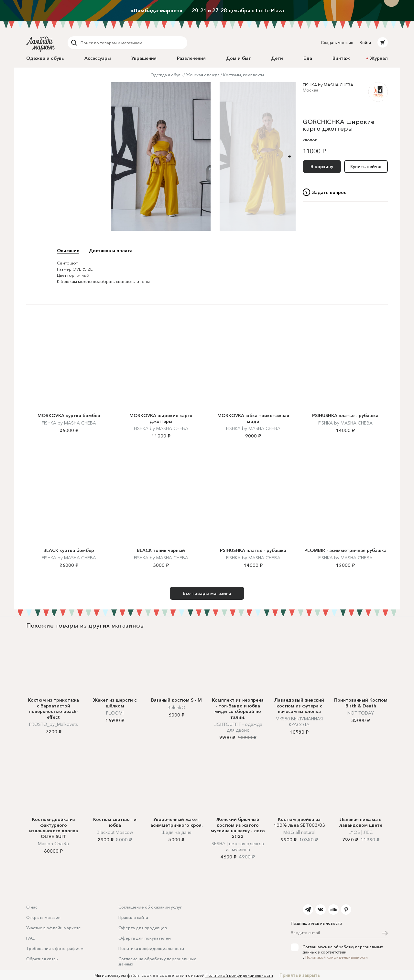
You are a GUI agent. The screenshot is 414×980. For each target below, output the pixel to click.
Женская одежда (203, 75)
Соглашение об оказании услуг (150, 907)
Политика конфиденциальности (151, 948)
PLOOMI (115, 713)
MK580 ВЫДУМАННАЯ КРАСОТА (299, 722)
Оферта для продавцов (143, 928)
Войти (365, 43)
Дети (277, 58)
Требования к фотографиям (55, 948)
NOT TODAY (361, 713)
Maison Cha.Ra (53, 844)
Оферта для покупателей (145, 938)
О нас (32, 907)
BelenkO (176, 707)
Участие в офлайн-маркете (54, 928)
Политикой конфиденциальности (337, 957)
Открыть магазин (43, 917)
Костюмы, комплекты (244, 75)
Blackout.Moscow (115, 832)
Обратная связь (42, 959)
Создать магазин (337, 43)
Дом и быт (239, 58)
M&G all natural (299, 832)
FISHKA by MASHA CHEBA (328, 85)
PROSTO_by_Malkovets (54, 724)
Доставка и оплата (111, 251)
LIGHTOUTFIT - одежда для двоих (238, 727)
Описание (68, 251)
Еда (308, 58)
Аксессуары (98, 58)
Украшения (144, 58)
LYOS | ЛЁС (361, 832)
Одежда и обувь (45, 58)
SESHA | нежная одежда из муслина (238, 846)
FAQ (30, 938)
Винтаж (341, 58)
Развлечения (191, 58)
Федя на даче (176, 832)
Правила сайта (133, 917)
